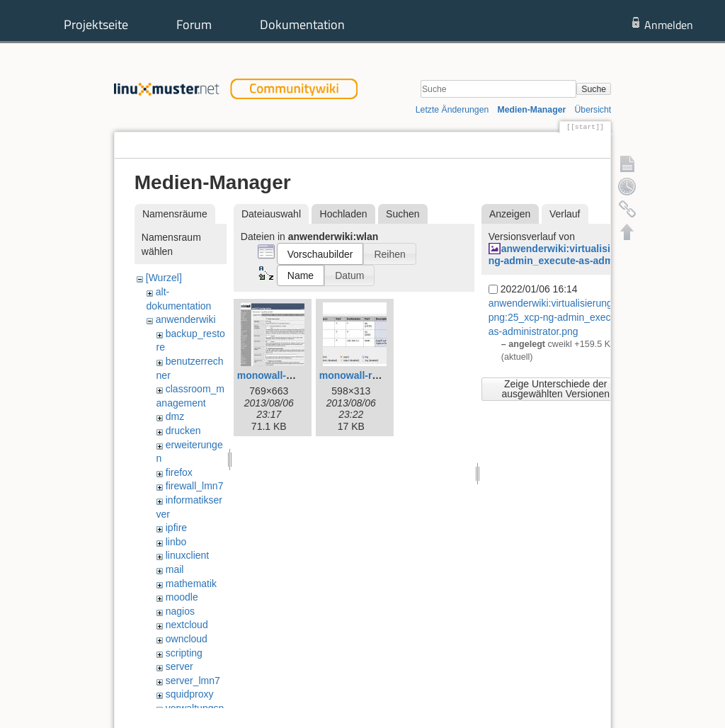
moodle (182, 597)
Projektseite (96, 24)
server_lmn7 (193, 681)
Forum (194, 24)
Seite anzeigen (472, 145)
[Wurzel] (164, 278)
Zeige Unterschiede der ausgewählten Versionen (555, 389)
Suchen (403, 214)
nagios (180, 611)
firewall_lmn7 (195, 486)
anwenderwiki (186, 319)
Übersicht (593, 110)
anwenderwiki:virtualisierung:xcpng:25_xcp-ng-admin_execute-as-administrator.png (600, 255)
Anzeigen (510, 214)
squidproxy (190, 694)
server (179, 666)
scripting (184, 653)
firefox (179, 472)
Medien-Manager (532, 110)
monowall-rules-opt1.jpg (377, 375)
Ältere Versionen (557, 145)
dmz (175, 416)
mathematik (191, 584)
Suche (594, 89)
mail (175, 569)
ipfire (176, 528)
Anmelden (669, 25)
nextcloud (187, 625)
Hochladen (344, 214)
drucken (183, 431)
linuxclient (187, 555)
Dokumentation (302, 24)
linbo (176, 542)
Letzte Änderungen (452, 110)
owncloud (187, 639)
